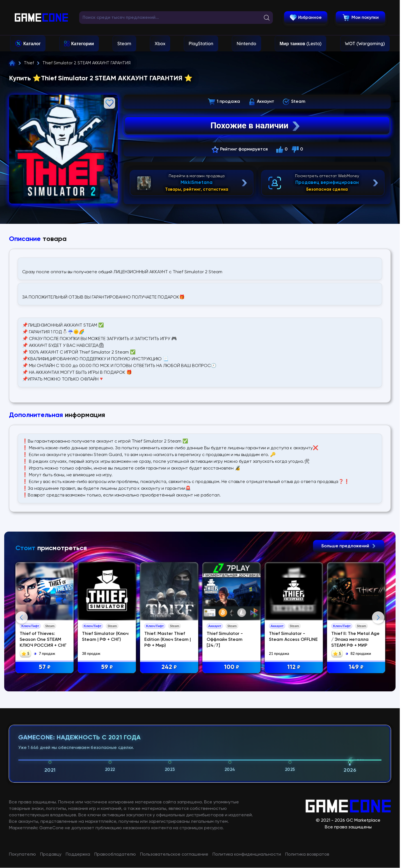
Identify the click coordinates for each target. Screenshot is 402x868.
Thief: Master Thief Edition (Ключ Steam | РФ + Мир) (168, 640)
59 (107, 667)
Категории (82, 44)
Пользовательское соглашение (174, 855)
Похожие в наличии (256, 126)
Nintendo (246, 44)
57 (45, 667)
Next (378, 618)
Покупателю (22, 855)
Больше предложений (349, 546)
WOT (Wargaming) (365, 44)
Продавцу (51, 855)
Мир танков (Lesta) (301, 44)
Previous (22, 618)
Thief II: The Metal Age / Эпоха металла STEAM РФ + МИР (355, 640)
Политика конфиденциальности (247, 855)
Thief (29, 63)
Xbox (160, 44)
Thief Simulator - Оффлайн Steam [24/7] (225, 640)
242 (169, 667)
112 (294, 667)
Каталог (32, 44)
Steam (124, 44)
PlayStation (201, 44)
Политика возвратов (307, 855)
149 (356, 667)
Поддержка (78, 855)
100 (232, 667)
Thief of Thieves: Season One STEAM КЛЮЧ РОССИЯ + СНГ (43, 640)
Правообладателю (115, 855)
